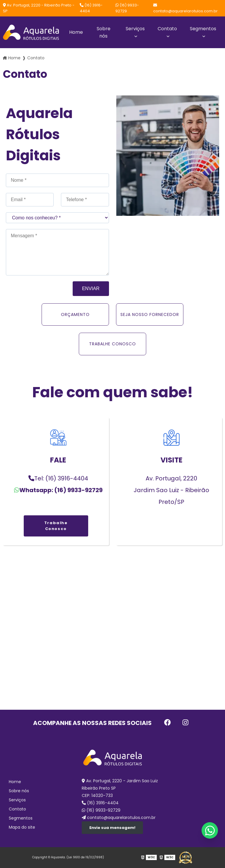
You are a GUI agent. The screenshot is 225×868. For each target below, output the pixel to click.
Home (76, 32)
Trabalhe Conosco (56, 526)
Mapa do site (22, 827)
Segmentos (203, 29)
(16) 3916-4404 (91, 8)
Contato (167, 29)
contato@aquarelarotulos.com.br (185, 9)
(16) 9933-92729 (127, 8)
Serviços (135, 29)
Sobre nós (104, 32)
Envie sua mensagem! (112, 828)
